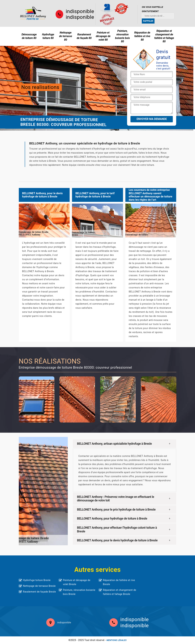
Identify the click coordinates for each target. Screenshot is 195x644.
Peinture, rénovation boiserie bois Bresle (79, 592)
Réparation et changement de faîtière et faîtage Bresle (120, 592)
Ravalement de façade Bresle (39, 592)
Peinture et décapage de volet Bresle (77, 582)
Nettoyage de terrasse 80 (66, 36)
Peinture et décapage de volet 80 (103, 36)
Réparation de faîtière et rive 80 (142, 36)
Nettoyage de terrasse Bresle (39, 586)
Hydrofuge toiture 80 (48, 36)
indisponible (80, 11)
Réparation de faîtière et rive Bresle (119, 582)
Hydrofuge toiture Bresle (37, 580)
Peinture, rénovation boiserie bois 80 (122, 36)
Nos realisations (40, 87)
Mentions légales (117, 640)
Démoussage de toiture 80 (29, 36)
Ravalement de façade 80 (84, 36)
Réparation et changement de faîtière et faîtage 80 (164, 36)
